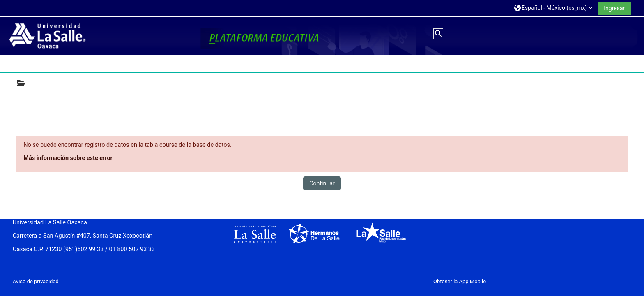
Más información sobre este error (68, 158)
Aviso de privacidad (36, 281)
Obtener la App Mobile (460, 281)
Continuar (322, 183)
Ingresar (614, 8)
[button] (553, 8)
